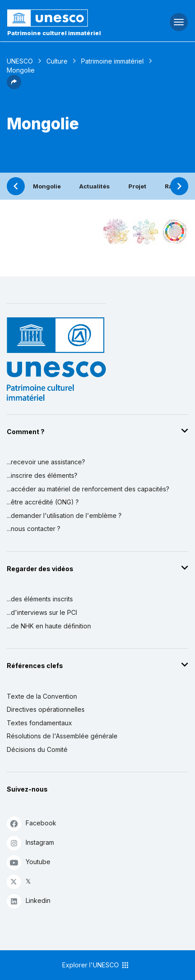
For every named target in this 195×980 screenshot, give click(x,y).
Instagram (30, 843)
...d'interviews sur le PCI (42, 612)
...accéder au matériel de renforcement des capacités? (88, 489)
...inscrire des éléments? (42, 475)
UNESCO (20, 61)
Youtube (29, 862)
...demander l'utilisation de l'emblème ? (64, 515)
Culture (57, 61)
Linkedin (29, 901)
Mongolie (47, 186)
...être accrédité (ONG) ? (43, 502)
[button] (14, 87)
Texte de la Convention (42, 696)
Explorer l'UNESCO (96, 965)
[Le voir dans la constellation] (116, 232)
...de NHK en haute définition (49, 626)
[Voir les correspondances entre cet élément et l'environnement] (145, 232)
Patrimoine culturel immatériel (54, 33)
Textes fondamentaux (39, 723)
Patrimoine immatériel (112, 61)
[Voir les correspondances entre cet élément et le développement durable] (175, 232)
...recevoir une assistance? (46, 462)
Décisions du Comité (37, 749)
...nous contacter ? (34, 529)
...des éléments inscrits (40, 599)
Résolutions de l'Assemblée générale (62, 736)
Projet (137, 186)
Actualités (95, 186)
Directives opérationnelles (46, 709)
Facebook (32, 823)
